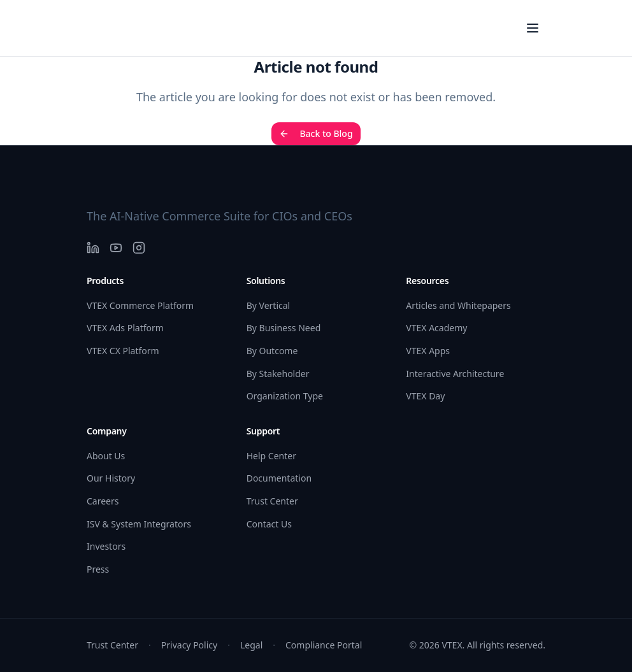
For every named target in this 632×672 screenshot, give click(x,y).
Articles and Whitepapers (458, 305)
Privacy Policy (189, 645)
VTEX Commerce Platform (140, 305)
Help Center (271, 456)
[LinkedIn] (93, 248)
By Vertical (269, 305)
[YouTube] (116, 248)
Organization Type (285, 396)
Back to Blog (316, 133)
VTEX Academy (436, 328)
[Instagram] (139, 248)
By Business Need (284, 328)
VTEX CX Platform (123, 351)
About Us (106, 456)
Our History (111, 478)
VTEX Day (425, 396)
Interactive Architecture (455, 374)
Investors (106, 546)
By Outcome (272, 351)
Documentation (279, 478)
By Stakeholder (278, 374)
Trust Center (272, 501)
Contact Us (269, 524)
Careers (103, 501)
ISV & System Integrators (139, 524)
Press (98, 569)
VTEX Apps (428, 351)
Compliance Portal (324, 645)
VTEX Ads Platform (125, 328)
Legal (251, 645)
